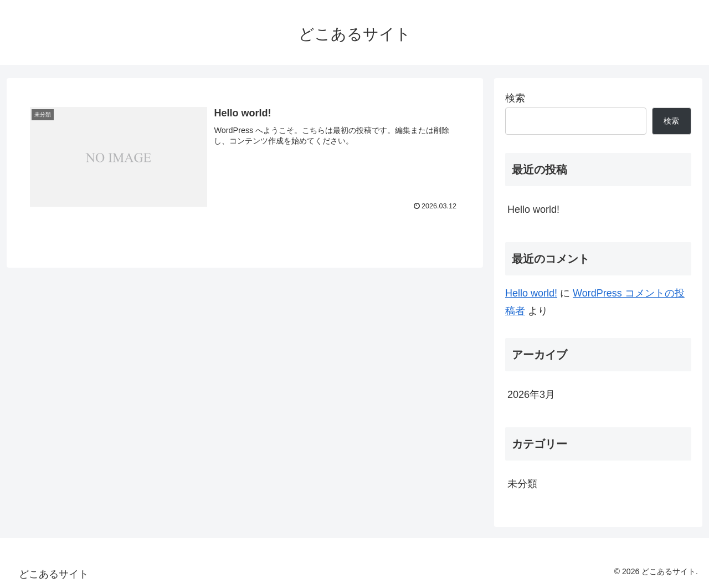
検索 (515, 98)
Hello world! (533, 209)
